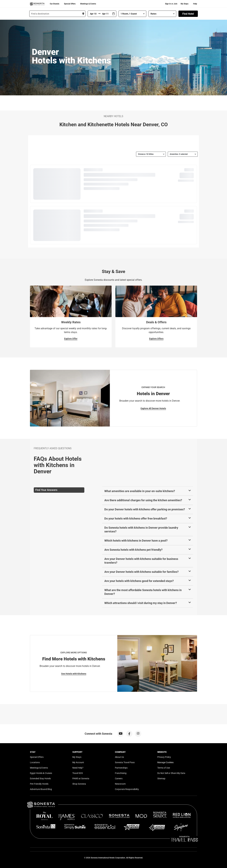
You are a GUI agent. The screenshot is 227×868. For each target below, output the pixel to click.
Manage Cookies (165, 762)
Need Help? (78, 768)
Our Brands (55, 4)
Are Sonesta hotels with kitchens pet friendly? (133, 550)
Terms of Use (164, 768)
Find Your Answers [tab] (46, 490)
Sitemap (161, 778)
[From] (93, 14)
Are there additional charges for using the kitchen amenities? (143, 500)
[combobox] (57, 14)
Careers (119, 778)
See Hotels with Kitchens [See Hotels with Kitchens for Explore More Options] (74, 674)
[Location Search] (57, 14)
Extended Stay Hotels (40, 778)
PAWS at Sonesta (81, 778)
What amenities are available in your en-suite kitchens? (140, 491)
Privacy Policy (164, 757)
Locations (35, 762)
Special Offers (70, 4)
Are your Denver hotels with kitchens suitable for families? (141, 572)
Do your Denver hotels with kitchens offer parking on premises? (145, 509)
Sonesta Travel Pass (125, 762)
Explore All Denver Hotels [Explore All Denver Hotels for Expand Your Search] (153, 408)
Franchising (121, 773)
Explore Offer (71, 339)
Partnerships (121, 768)
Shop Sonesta (79, 784)
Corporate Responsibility (127, 789)
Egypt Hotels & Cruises (41, 773)
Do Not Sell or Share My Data (171, 773)
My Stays (185, 4)
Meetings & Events (88, 4)
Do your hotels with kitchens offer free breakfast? (136, 518)
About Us (119, 757)
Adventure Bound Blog (41, 789)
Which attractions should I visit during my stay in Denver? (141, 603)
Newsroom (120, 784)
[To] (106, 14)
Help (195, 4)
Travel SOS (78, 773)
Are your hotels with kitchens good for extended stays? (139, 581)
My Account (78, 762)
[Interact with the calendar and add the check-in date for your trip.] (113, 14)
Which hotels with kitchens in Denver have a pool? (136, 541)
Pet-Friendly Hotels (39, 784)
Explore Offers (156, 339)
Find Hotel (188, 14)
